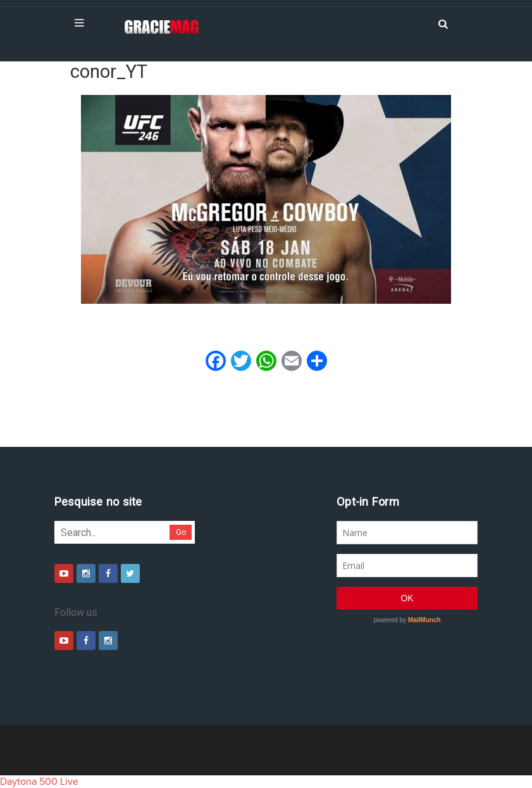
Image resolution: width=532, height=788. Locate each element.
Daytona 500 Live (39, 782)
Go (181, 532)
